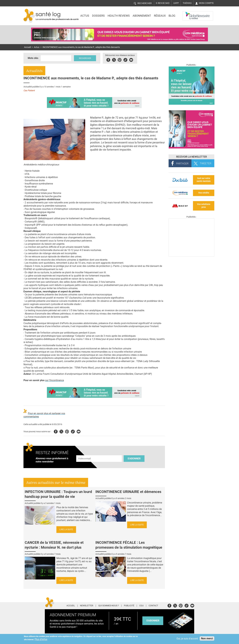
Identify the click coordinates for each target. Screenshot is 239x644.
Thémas (187, 3)
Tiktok (126, 59)
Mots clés (33, 58)
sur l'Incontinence (54, 380)
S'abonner (134, 459)
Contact (153, 606)
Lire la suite (66, 529)
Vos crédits (204, 193)
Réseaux (160, 16)
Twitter (114, 59)
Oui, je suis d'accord (187, 639)
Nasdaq (189, 14)
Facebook (109, 59)
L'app (176, 3)
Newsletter (87, 606)
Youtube (79, 431)
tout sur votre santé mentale (204, 180)
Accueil (27, 47)
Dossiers (98, 16)
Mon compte (206, 3)
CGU (141, 606)
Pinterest (120, 59)
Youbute (131, 59)
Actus (85, 16)
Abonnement (142, 16)
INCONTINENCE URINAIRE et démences (128, 492)
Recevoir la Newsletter (192, 157)
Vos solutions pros (204, 206)
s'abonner (153, 621)
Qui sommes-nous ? (109, 606)
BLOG (172, 16)
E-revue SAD (163, 3)
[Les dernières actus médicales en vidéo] (191, 256)
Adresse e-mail (85, 454)
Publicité (129, 606)
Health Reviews (119, 16)
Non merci (207, 638)
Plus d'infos (41, 639)
